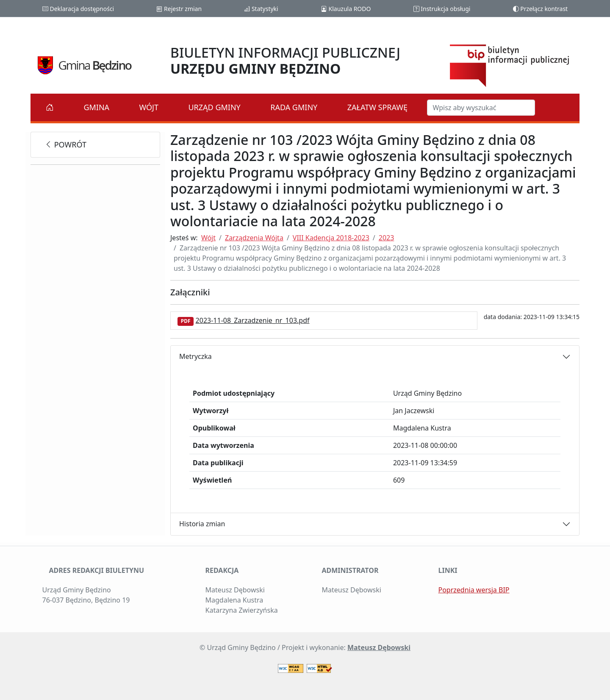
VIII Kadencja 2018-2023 (331, 238)
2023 (387, 238)
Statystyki (261, 9)
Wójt (149, 107)
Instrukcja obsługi (442, 9)
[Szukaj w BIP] (481, 108)
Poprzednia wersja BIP (474, 590)
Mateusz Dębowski (379, 647)
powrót (65, 144)
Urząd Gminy (214, 107)
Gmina (96, 107)
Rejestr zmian (179, 9)
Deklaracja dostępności (78, 9)
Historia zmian (202, 524)
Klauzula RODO (346, 9)
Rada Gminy (294, 107)
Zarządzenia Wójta (254, 238)
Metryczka (195, 356)
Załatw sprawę (377, 107)
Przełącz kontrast (541, 9)
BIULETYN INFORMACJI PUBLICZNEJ (285, 60)
